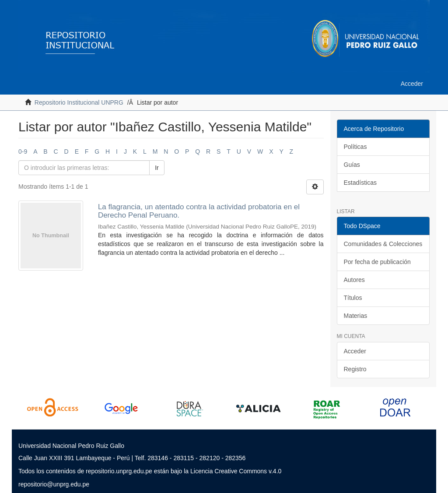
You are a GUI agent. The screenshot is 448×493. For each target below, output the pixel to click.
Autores (354, 280)
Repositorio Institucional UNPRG (79, 102)
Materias (356, 316)
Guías (352, 165)
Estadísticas (360, 183)
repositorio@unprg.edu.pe (54, 484)
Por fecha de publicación (377, 262)
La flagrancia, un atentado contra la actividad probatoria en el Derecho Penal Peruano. (199, 211)
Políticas (355, 147)
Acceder (355, 351)
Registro (355, 369)
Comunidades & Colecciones (383, 244)
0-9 (23, 151)
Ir (157, 168)
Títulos (353, 298)
